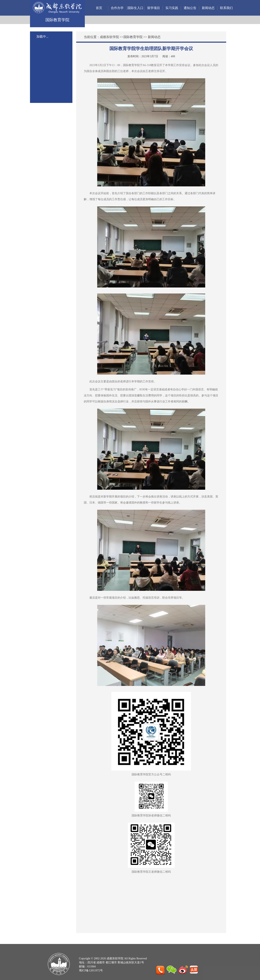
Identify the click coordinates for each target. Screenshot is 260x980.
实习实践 (172, 8)
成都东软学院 (109, 37)
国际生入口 (135, 8)
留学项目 (154, 8)
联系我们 (226, 8)
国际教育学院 (133, 37)
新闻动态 (208, 8)
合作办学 (117, 8)
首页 (99, 8)
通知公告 (190, 8)
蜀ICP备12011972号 (91, 970)
